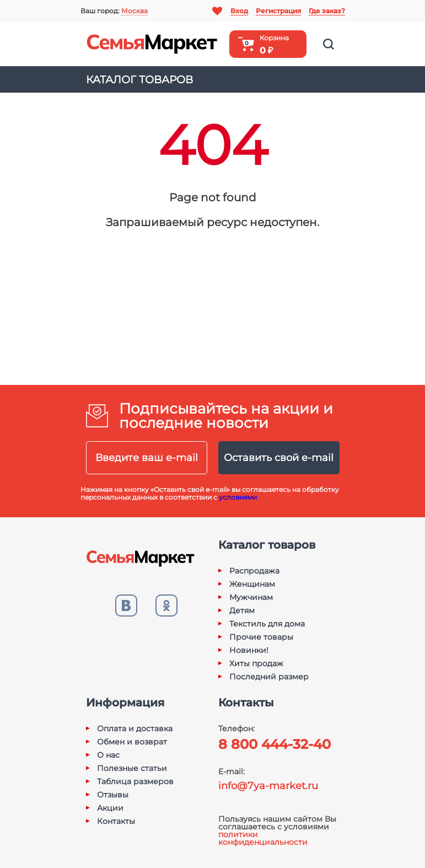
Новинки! (249, 650)
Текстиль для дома (267, 624)
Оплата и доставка (135, 728)
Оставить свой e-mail (279, 458)
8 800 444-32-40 (275, 744)
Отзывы (113, 795)
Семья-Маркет (152, 44)
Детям (242, 610)
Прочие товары (261, 637)
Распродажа (254, 571)
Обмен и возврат (132, 742)
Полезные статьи (132, 768)
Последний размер (269, 677)
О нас (108, 755)
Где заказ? (327, 11)
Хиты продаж (256, 663)
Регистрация (278, 11)
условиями (238, 497)
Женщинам (252, 584)
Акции (110, 808)
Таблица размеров (135, 781)
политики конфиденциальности (263, 838)
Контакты (116, 821)
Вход (239, 11)
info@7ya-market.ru (268, 786)
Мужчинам (251, 597)
